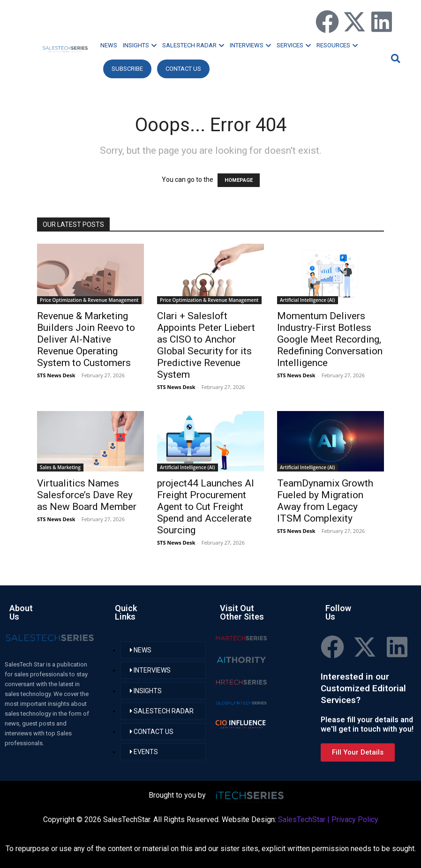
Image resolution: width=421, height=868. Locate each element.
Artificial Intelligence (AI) (308, 300)
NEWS (109, 45)
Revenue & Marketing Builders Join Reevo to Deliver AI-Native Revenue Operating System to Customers (86, 339)
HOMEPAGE (239, 180)
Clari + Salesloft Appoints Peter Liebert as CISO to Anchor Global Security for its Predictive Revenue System (206, 345)
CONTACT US (183, 69)
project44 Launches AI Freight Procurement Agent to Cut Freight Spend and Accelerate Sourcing (206, 507)
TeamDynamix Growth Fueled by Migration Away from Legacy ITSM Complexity (325, 501)
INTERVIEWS (250, 45)
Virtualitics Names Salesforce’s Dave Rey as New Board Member (87, 495)
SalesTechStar (302, 819)
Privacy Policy (355, 819)
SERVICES (294, 45)
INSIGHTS (140, 45)
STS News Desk (56, 375)
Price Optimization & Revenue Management (89, 300)
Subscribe (127, 69)
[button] (394, 58)
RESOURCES (337, 45)
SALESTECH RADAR (193, 45)
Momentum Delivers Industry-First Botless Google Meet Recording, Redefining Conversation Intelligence (330, 339)
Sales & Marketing (60, 467)
